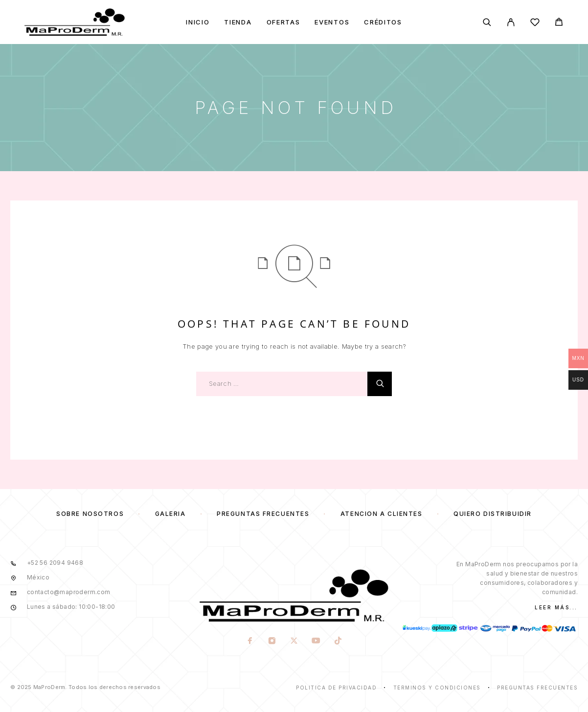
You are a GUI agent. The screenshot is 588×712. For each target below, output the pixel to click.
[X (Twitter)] (294, 642)
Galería (170, 514)
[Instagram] (272, 642)
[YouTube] (316, 642)
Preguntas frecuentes (263, 514)
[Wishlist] (535, 24)
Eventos (332, 22)
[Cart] (559, 23)
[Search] (487, 22)
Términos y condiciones (437, 688)
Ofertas (283, 22)
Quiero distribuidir (493, 514)
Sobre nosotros (90, 514)
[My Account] (511, 22)
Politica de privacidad (336, 688)
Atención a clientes (382, 514)
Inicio (198, 22)
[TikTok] (338, 642)
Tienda (238, 22)
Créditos (383, 22)
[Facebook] (250, 642)
